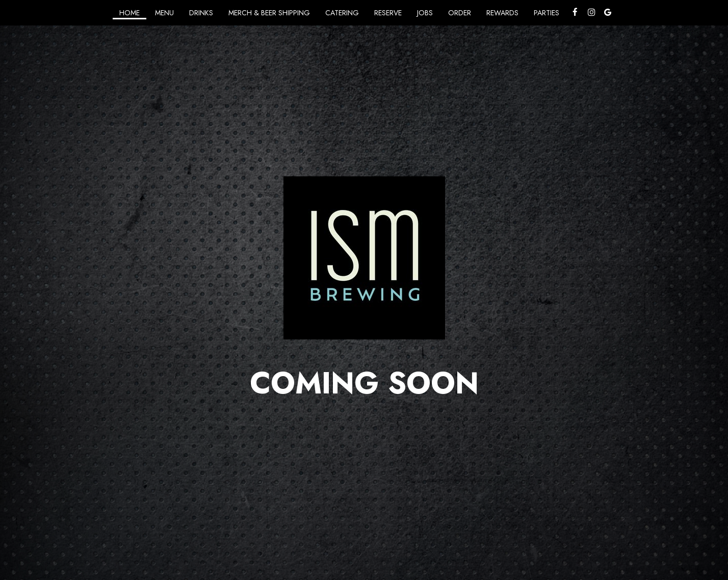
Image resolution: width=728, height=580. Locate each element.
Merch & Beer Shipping (269, 13)
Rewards (502, 13)
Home (129, 13)
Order (460, 13)
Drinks (201, 13)
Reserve (388, 13)
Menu (164, 13)
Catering (342, 13)
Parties (547, 13)
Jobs (425, 13)
